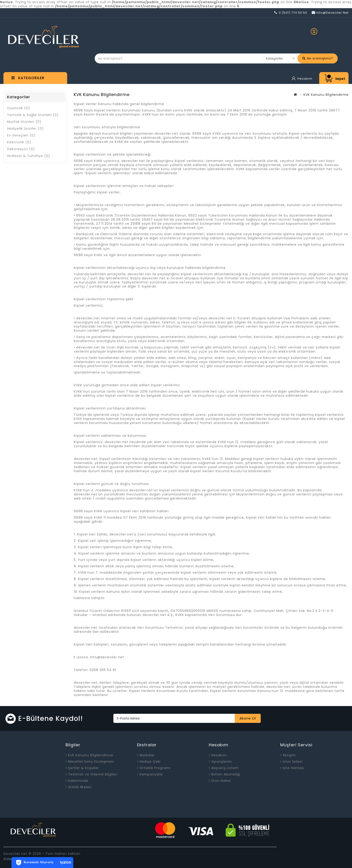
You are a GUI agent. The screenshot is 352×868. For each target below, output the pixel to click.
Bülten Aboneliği (226, 774)
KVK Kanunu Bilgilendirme (326, 95)
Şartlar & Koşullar (83, 768)
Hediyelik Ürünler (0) (25, 129)
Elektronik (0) (19, 142)
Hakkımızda (78, 781)
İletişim (289, 755)
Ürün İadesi (221, 781)
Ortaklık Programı (155, 768)
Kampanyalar (151, 774)
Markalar (115, 78)
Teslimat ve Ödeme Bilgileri (93, 774)
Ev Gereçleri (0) (21, 135)
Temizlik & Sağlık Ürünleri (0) (33, 115)
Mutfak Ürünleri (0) (24, 122)
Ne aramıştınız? (318, 58)
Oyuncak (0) (19, 108)
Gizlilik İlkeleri (80, 787)
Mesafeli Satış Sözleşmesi (91, 762)
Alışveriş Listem (225, 768)
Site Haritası (293, 768)
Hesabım (219, 755)
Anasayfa (87, 78)
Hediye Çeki (145, 78)
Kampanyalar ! (334, 31)
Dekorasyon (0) (21, 149)
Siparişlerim (222, 762)
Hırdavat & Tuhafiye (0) (29, 156)
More (172, 78)
